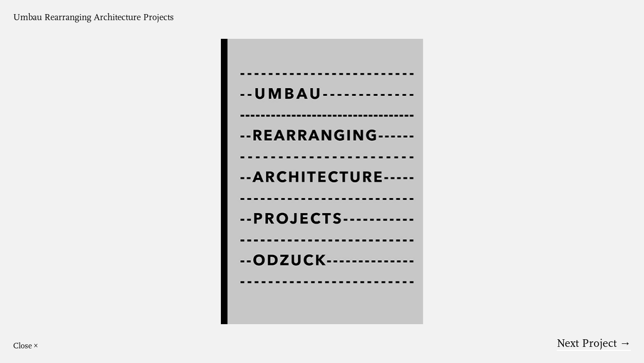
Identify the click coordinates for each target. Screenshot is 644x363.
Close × (26, 346)
